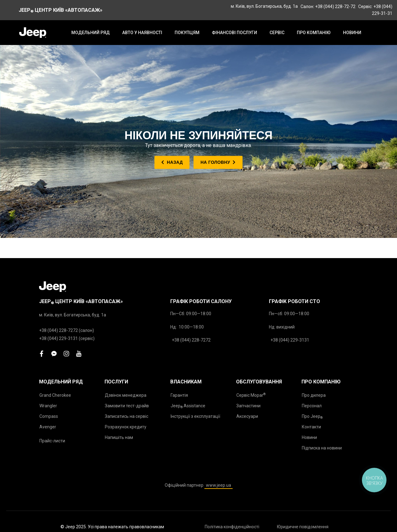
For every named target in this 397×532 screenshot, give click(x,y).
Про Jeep (312, 417)
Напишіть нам (119, 437)
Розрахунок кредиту (126, 427)
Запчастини (248, 406)
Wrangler (48, 406)
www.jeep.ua (219, 485)
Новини (309, 437)
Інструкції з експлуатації (195, 416)
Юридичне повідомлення (303, 527)
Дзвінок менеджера (126, 395)
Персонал (312, 406)
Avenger (48, 427)
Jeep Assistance (188, 406)
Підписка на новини (322, 448)
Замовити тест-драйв (127, 406)
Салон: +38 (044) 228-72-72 (328, 7)
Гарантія (179, 395)
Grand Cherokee (55, 395)
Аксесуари (247, 416)
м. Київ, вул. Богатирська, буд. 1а (264, 6)
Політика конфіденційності (232, 527)
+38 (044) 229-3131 (290, 340)
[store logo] (33, 33)
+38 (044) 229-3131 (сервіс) (67, 338)
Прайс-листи (52, 441)
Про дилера (314, 395)
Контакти (311, 427)
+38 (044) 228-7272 (191, 340)
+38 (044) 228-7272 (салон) (67, 330)
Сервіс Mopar (251, 395)
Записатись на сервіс (127, 416)
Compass (49, 416)
